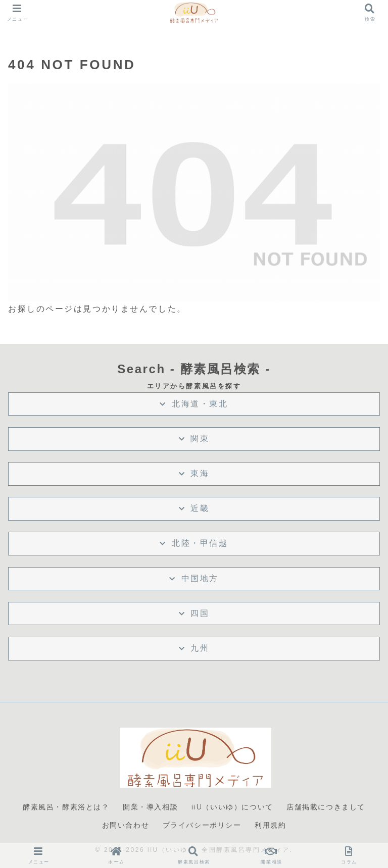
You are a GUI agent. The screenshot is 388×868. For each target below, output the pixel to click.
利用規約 (270, 825)
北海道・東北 (200, 404)
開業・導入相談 (150, 807)
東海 (200, 473)
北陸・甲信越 (200, 543)
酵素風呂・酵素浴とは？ (66, 807)
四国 (200, 613)
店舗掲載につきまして (326, 807)
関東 (200, 439)
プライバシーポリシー (202, 825)
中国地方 (200, 578)
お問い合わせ (126, 825)
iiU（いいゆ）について (232, 807)
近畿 (200, 508)
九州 (200, 648)
